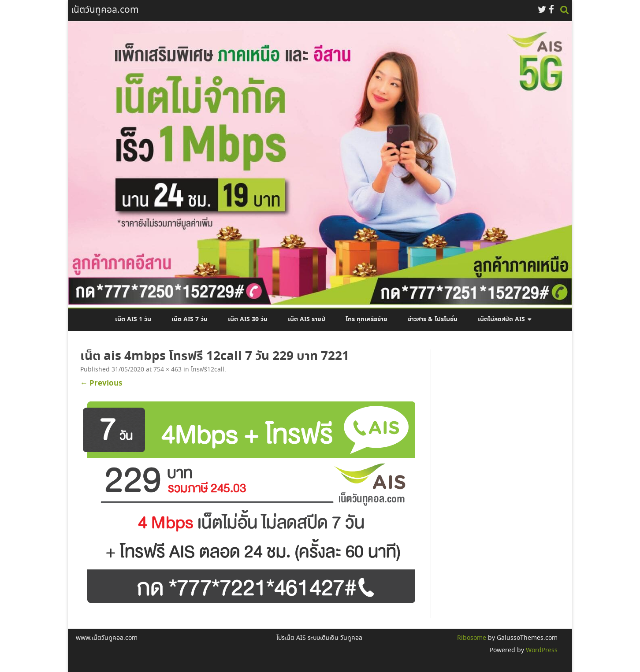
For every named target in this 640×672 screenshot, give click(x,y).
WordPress (541, 650)
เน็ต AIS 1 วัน (133, 319)
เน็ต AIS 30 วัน (248, 319)
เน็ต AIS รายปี (307, 319)
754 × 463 (167, 370)
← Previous (101, 383)
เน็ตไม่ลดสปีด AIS (501, 319)
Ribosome (472, 638)
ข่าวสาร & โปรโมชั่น (433, 319)
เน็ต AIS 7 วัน (190, 319)
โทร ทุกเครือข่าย (367, 319)
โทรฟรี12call (208, 370)
